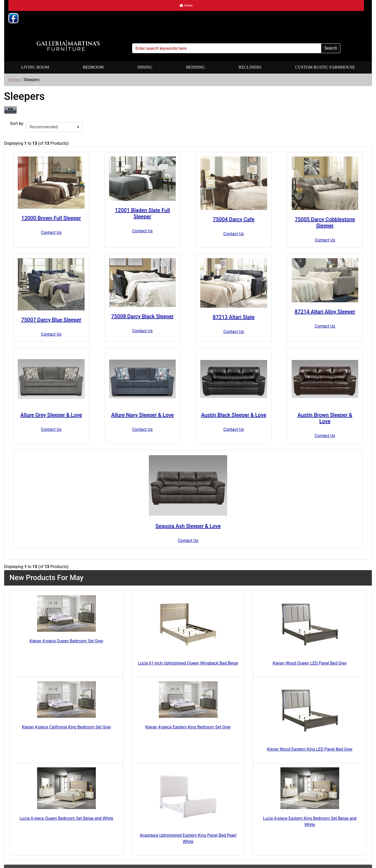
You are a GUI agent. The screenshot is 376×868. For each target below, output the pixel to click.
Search (331, 48)
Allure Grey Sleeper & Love (51, 415)
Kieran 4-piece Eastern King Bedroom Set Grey (188, 727)
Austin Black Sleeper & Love (234, 415)
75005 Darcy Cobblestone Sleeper (325, 222)
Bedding (196, 67)
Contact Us (51, 233)
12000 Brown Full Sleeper (51, 218)
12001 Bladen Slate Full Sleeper (142, 213)
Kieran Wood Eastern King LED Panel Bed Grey (310, 749)
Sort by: (17, 123)
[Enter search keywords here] (227, 48)
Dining (145, 67)
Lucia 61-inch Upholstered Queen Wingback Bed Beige (188, 663)
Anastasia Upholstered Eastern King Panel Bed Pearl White (188, 838)
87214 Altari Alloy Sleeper (325, 312)
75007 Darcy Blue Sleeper (51, 320)
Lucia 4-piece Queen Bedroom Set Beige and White (66, 818)
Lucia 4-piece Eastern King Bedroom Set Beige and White (310, 821)
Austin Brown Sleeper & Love (325, 418)
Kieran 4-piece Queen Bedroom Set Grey (66, 641)
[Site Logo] (68, 46)
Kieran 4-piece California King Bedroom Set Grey (66, 727)
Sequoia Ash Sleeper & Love (188, 526)
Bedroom (93, 67)
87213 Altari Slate (234, 317)
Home (186, 5)
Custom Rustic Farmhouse (325, 67)
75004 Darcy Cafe (234, 219)
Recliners (250, 67)
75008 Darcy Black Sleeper (143, 316)
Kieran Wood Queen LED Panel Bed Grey (310, 663)
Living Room (35, 67)
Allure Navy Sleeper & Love (143, 415)
